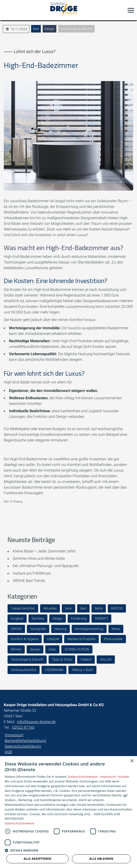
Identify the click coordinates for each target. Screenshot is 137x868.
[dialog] (68, 812)
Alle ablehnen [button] (101, 859)
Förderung (79, 618)
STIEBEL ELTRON (77, 649)
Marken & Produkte (81, 639)
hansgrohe (38, 629)
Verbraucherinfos (24, 670)
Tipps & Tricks (62, 659)
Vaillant (86, 659)
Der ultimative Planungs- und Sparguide (46, 566)
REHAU (16, 649)
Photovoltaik (113, 639)
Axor (68, 608)
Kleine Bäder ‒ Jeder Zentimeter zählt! (44, 551)
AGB (8, 752)
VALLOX (106, 659)
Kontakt (124, 777)
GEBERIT (101, 618)
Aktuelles (50, 608)
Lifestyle (53, 639)
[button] (131, 10)
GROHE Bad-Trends (29, 581)
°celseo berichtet (23, 608)
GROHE (16, 629)
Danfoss (38, 618)
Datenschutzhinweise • (84, 777)
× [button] (132, 761)
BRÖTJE (117, 608)
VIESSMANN (54, 670)
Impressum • (109, 777)
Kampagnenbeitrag (89, 629)
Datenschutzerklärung (23, 746)
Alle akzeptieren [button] (37, 859)
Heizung (60, 629)
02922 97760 (23, 727)
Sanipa (35, 649)
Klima (116, 629)
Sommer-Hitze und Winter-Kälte (39, 558)
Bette (99, 608)
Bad (36, 29)
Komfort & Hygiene (25, 639)
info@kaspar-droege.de (36, 722)
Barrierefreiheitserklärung (25, 741)
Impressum (14, 735)
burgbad (17, 618)
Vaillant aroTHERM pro (32, 573)
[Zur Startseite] (69, 10)
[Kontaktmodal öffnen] (7, 10)
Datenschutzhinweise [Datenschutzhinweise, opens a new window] (19, 823)
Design (50, 29)
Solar (52, 649)
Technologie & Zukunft (76, 29)
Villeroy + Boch (82, 670)
